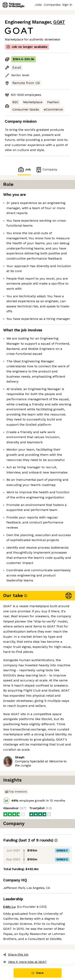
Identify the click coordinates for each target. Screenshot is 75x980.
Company (46, 170)
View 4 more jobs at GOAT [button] (25, 962)
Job (24, 170)
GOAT (59, 22)
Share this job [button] (16, 955)
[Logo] (13, 5)
